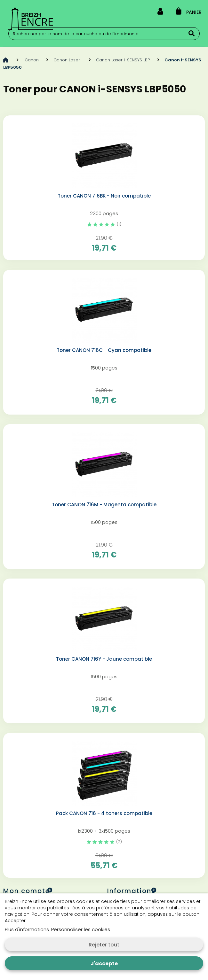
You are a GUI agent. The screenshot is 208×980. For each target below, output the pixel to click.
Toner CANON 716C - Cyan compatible (104, 350)
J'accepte (104, 964)
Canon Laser (67, 60)
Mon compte (27, 891)
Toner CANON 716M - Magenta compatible (104, 505)
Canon (32, 60)
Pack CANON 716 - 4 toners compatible (104, 813)
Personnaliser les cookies (81, 929)
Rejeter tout (104, 945)
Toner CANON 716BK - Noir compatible (104, 196)
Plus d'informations (27, 929)
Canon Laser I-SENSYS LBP (123, 60)
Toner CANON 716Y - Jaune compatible (104, 659)
